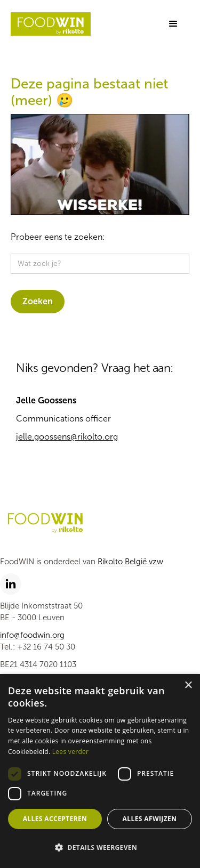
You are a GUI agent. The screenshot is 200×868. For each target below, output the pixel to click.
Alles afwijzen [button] (150, 819)
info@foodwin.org (32, 635)
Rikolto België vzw (130, 562)
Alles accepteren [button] (55, 819)
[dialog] (100, 771)
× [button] (188, 686)
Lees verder (71, 752)
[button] (173, 24)
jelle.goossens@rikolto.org (67, 437)
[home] (51, 24)
